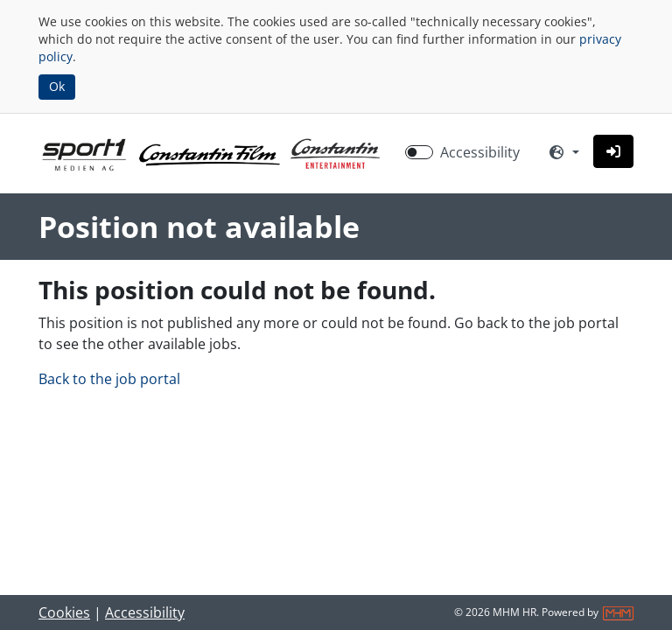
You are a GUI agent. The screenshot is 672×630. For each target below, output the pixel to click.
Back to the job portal (109, 379)
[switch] (419, 152)
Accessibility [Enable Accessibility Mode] (480, 152)
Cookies (64, 612)
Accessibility (145, 612)
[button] (613, 151)
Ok (57, 86)
